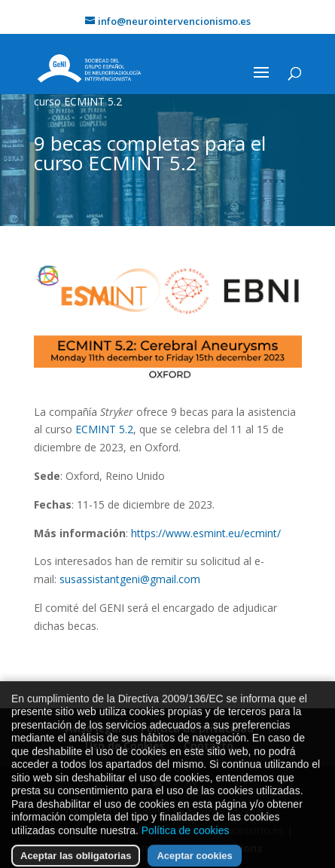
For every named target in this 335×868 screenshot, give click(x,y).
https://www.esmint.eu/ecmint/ (206, 533)
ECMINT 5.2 (104, 429)
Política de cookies (186, 843)
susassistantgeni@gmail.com (130, 579)
